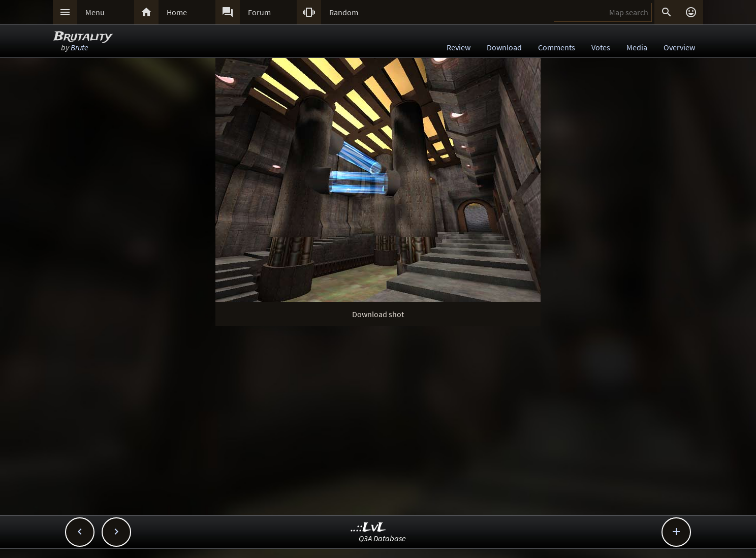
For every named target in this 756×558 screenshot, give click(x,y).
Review (459, 47)
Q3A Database (382, 538)
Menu (95, 12)
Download (504, 47)
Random (344, 12)
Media (637, 47)
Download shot (378, 314)
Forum (259, 12)
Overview (679, 47)
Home (177, 12)
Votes (601, 47)
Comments (557, 47)
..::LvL (369, 528)
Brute (80, 47)
